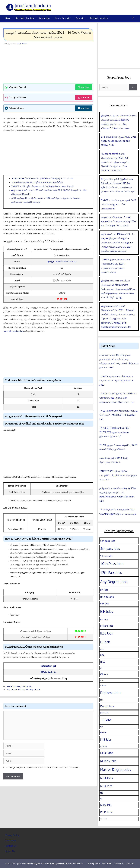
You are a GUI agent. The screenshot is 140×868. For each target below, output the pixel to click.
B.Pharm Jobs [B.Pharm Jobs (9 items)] (107, 626)
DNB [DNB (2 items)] (102, 700)
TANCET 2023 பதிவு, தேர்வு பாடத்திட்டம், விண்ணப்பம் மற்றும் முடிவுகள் (118, 475)
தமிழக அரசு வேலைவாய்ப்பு (62, 262)
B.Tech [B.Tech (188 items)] (105, 642)
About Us (10, 851)
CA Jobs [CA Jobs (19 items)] (104, 674)
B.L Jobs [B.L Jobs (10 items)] (104, 619)
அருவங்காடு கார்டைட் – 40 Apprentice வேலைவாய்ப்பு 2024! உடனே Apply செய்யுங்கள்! (119, 221)
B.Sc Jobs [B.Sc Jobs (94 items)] (107, 633)
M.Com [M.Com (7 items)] (103, 732)
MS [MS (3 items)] (101, 799)
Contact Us (11, 846)
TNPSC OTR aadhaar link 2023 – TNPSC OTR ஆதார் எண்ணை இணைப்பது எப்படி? (115, 432)
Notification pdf (48, 666)
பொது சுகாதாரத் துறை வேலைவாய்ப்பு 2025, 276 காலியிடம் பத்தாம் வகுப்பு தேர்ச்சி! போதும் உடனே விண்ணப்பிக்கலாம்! (115, 162)
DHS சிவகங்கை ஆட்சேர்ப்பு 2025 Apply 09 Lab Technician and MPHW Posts (119, 141)
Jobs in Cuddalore (13, 687)
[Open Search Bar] (134, 18)
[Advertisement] (48, 64)
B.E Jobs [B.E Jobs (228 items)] (107, 611)
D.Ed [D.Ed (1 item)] (102, 680)
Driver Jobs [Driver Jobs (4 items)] (105, 713)
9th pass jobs (35, 689)
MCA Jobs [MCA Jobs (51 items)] (106, 786)
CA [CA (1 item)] (101, 668)
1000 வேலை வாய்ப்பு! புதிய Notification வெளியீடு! (37, 182)
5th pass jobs (12, 689)
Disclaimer (11, 841)
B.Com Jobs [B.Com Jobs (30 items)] (107, 597)
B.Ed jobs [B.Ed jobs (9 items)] (105, 604)
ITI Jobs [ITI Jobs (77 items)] (106, 720)
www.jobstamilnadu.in (14, 331)
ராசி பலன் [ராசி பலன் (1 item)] (104, 819)
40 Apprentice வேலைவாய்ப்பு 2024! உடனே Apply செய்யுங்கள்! (42, 178)
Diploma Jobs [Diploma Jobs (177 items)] (111, 693)
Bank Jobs (80, 18)
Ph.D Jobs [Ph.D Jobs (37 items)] (106, 812)
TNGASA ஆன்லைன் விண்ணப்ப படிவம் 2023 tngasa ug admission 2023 (116, 381)
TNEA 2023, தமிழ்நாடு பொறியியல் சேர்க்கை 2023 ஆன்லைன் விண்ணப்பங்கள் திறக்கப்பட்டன (118, 398)
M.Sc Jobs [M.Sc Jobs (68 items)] (107, 753)
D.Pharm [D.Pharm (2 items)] (103, 686)
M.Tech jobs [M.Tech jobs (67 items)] (108, 761)
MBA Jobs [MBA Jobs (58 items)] (107, 778)
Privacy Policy (12, 835)
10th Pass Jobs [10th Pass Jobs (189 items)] (112, 564)
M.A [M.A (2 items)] (102, 727)
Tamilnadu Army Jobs (99, 18)
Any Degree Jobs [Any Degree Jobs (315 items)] (114, 582)
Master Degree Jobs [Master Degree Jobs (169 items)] (116, 769)
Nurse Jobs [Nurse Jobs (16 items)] (106, 805)
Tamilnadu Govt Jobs (25, 18)
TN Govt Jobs (27, 687)
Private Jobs (45, 18)
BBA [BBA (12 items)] (102, 655)
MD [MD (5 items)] (102, 793)
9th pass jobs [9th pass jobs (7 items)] (106, 556)
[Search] (133, 87)
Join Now (84, 87)
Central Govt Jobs (63, 18)
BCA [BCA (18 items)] (102, 662)
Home (8, 18)
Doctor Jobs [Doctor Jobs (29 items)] (107, 706)
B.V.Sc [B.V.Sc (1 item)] (102, 649)
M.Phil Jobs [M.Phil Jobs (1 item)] (104, 746)
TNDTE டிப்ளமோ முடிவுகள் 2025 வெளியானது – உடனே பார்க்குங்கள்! (119, 204)
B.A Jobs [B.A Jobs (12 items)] (104, 590)
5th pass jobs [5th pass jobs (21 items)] (108, 541)
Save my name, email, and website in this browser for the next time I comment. (43, 767)
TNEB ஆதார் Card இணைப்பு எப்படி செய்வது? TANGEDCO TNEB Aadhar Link (118, 415)
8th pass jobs (23, 689)
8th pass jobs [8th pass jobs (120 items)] (110, 548)
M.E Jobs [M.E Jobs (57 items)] (106, 740)
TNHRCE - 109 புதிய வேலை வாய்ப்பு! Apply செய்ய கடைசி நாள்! (43, 186)
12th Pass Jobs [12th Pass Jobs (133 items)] (111, 572)
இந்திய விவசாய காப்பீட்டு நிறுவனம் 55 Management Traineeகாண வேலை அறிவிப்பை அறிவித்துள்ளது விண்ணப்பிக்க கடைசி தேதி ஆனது (119, 289)
